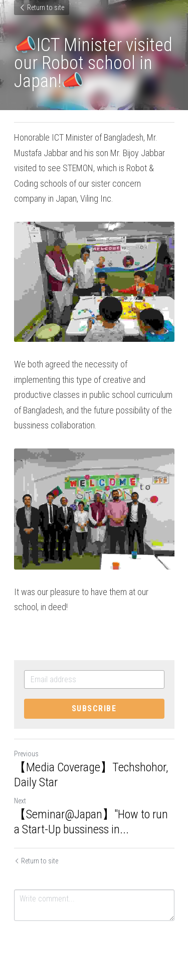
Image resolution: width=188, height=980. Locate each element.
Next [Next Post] (20, 801)
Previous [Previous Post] (26, 754)
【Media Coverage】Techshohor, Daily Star (91, 775)
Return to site (42, 8)
